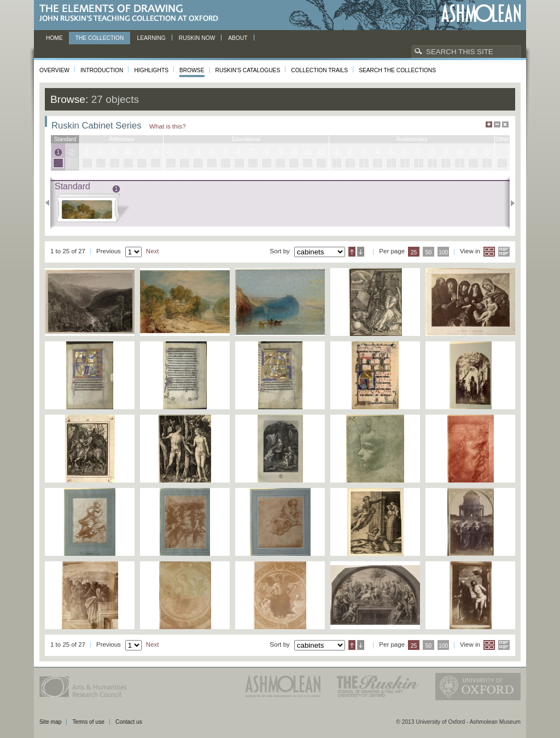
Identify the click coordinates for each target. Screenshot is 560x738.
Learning (151, 38)
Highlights (151, 70)
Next (509, 203)
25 (414, 252)
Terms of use (88, 722)
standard (65, 139)
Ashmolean (481, 13)
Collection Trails (319, 70)
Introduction (102, 70)
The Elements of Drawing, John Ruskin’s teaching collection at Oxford (132, 13)
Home (54, 38)
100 (443, 252)
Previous (51, 203)
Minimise (497, 124)
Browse (192, 70)
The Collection (100, 38)
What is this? (168, 126)
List (504, 252)
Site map (50, 722)
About (238, 38)
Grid (489, 252)
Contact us (129, 722)
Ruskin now (197, 38)
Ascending (352, 252)
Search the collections (397, 70)
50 (429, 252)
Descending (361, 252)
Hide (505, 124)
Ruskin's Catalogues (248, 70)
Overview (54, 70)
